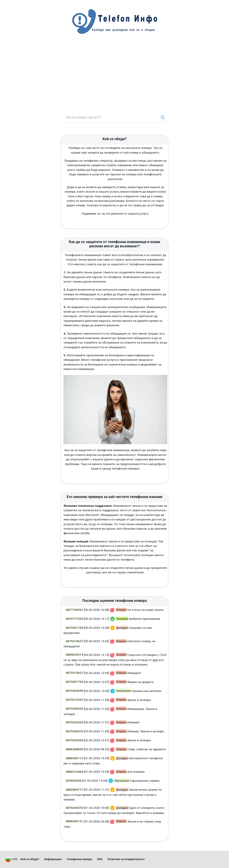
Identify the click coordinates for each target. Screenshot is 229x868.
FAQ (100, 859)
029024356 (74, 781)
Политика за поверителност (126, 859)
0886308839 (74, 749)
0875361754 (74, 628)
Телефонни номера (80, 859)
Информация (53, 859)
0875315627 (74, 641)
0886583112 (74, 758)
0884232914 (74, 655)
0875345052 (74, 709)
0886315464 (74, 772)
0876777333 (74, 619)
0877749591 (74, 610)
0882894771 (74, 790)
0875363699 (74, 691)
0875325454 (74, 722)
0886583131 (74, 821)
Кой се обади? (30, 859)
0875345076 (74, 731)
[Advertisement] (114, 77)
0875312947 (74, 700)
